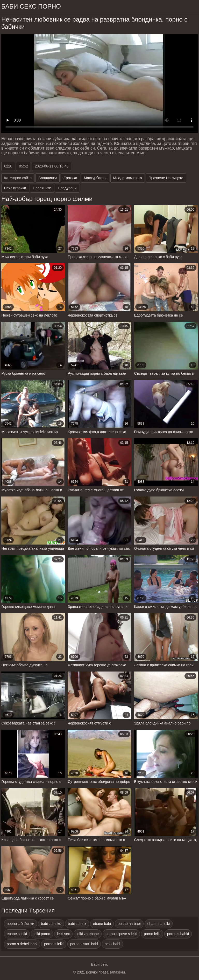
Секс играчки (15, 188)
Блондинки (48, 178)
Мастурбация (95, 178)
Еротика (70, 178)
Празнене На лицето (166, 178)
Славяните (42, 188)
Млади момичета (128, 178)
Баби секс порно (31, 6)
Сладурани (67, 188)
